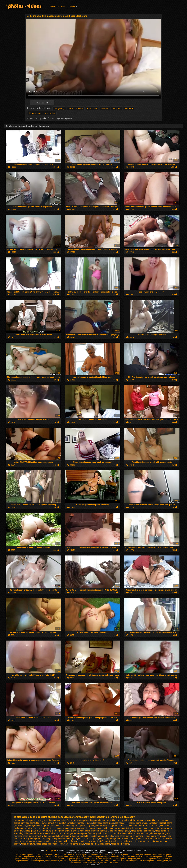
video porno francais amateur (37, 833)
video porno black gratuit (119, 831)
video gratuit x (31, 831)
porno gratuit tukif (35, 826)
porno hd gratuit (87, 826)
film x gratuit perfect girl (65, 823)
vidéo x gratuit (106, 841)
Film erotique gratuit (28, 859)
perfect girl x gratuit (157, 823)
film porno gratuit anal (122, 820)
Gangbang (59, 108)
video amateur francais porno (62, 828)
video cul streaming (139, 828)
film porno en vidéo (57, 820)
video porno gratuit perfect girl (56, 836)
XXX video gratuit (131, 861)
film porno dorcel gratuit (37, 820)
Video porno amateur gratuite (152, 857)
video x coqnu (57, 841)
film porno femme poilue (78, 820)
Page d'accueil (58, 7)
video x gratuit (92, 841)
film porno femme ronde (100, 820)
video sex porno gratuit (110, 839)
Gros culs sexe (76, 108)
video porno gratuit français (140, 833)
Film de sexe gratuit (147, 861)
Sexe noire (141, 859)
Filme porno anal (92, 861)
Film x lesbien (105, 861)
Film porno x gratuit (73, 859)
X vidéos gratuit (51, 851)
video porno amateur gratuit (66, 831)
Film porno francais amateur (33, 857)
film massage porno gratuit (42, 113)
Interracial (92, 108)
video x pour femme (120, 844)
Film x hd (49, 857)
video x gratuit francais (145, 841)
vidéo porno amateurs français (93, 831)
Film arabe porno (119, 859)
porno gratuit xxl (51, 826)
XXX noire (86, 859)
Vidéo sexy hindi (76, 857)
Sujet (72, 7)
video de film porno (157, 828)
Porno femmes (146, 855)
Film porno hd (66, 861)
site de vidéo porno (135, 826)
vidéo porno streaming (40, 839)
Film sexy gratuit (162, 861)
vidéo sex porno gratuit (131, 839)
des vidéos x (20, 820)
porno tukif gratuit (103, 826)
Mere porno (104, 855)
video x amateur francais (154, 839)
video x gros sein (44, 844)
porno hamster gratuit (69, 826)
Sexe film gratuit (116, 855)
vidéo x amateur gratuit (39, 841)
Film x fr (94, 859)
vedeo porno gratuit (40, 828)
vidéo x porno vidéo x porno (98, 844)
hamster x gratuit (85, 823)
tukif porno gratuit (22, 828)
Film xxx (104, 863)
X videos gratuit (12, 5)
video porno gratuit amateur (115, 833)
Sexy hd (129, 108)
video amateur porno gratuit (117, 828)
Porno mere (72, 855)
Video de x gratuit (105, 859)
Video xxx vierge (116, 857)
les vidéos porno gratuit (104, 823)
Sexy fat (117, 108)
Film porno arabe (21, 861)
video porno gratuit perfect (29, 836)
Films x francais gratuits (25, 855)
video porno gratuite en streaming (129, 836)
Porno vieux (157, 855)
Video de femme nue (131, 855)
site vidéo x (165, 826)
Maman (105, 108)
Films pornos (113, 863)
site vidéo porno (152, 826)
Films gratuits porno (61, 857)
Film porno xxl (61, 855)
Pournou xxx (167, 859)
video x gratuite (28, 844)
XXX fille (126, 857)
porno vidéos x (119, 826)
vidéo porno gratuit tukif (103, 836)
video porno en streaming (143, 831)
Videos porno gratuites (91, 863)
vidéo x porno (59, 844)
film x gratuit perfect (45, 823)
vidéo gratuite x (46, 831)
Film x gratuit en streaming (88, 855)
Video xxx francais (52, 861)
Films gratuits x (118, 861)
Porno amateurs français (45, 855)
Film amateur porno (36, 861)
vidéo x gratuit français (123, 841)
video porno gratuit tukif (81, 836)
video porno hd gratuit (156, 836)
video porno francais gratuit (64, 833)
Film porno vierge (101, 857)
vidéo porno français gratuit (89, 833)
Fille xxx (18, 857)
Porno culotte (88, 857)
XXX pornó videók (153, 859)
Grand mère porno (45, 859)
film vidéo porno (28, 823)
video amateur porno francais (90, 828)
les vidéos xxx (122, 823)
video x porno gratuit (75, 844)
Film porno (167, 855)
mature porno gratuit (138, 823)
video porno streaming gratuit (64, 839)
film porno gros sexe (142, 820)
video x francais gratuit (74, 841)
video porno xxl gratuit (88, 839)
